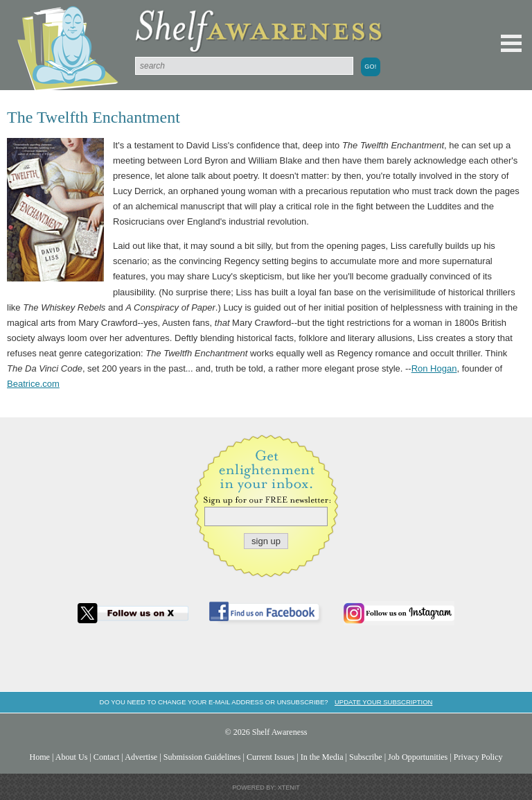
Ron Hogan (434, 368)
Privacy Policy (478, 757)
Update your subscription (383, 702)
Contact (107, 757)
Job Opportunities (418, 757)
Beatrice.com (33, 384)
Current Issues (271, 757)
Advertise (141, 757)
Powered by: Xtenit (266, 788)
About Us (72, 757)
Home (39, 757)
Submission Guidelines (202, 757)
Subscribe (366, 757)
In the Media (322, 757)
